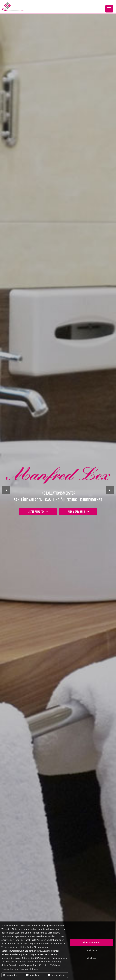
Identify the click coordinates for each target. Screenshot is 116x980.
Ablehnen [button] (92, 958)
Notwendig (10, 975)
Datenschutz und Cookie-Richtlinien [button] (20, 969)
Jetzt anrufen (38, 512)
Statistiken (32, 975)
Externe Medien (57, 975)
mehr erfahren (78, 512)
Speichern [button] (92, 950)
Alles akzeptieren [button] (92, 942)
